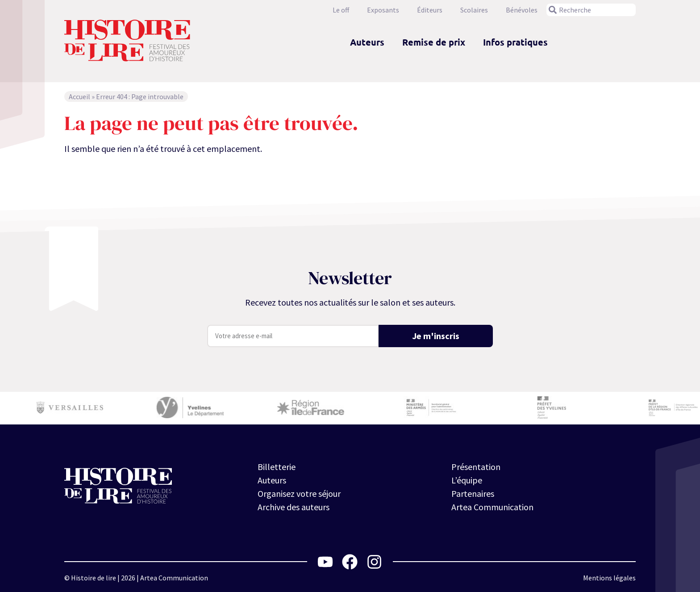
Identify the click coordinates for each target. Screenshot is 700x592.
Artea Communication (492, 507)
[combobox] (591, 10)
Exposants (383, 10)
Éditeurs (430, 10)
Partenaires (473, 493)
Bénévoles (522, 10)
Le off (341, 10)
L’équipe (467, 480)
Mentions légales (609, 578)
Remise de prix (434, 42)
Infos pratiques (515, 42)
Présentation (476, 467)
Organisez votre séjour (299, 493)
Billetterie (277, 467)
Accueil (79, 97)
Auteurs (367, 42)
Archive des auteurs (294, 507)
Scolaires (474, 10)
